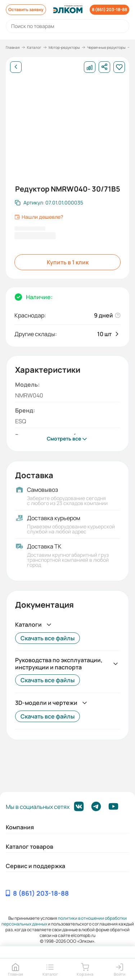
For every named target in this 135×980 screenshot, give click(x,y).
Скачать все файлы (48, 638)
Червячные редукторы (106, 47)
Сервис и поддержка (35, 866)
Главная (13, 47)
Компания (20, 827)
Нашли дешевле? (39, 217)
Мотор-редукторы (64, 47)
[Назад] (16, 67)
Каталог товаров (30, 847)
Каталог (34, 47)
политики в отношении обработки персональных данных (64, 921)
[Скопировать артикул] (49, 203)
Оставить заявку (26, 10)
